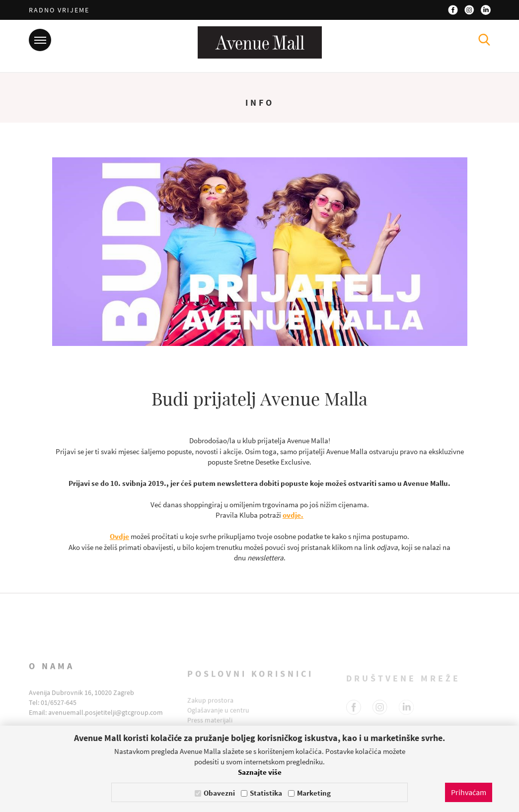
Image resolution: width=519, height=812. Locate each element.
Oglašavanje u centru (218, 718)
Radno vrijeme (59, 10)
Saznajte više (260, 772)
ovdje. (293, 515)
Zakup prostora (210, 708)
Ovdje (119, 536)
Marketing (314, 793)
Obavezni (219, 793)
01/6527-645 (59, 714)
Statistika (266, 793)
